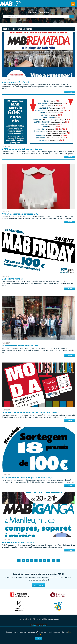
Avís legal (40, 619)
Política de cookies (52, 619)
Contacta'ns (38, 585)
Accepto (39, 638)
